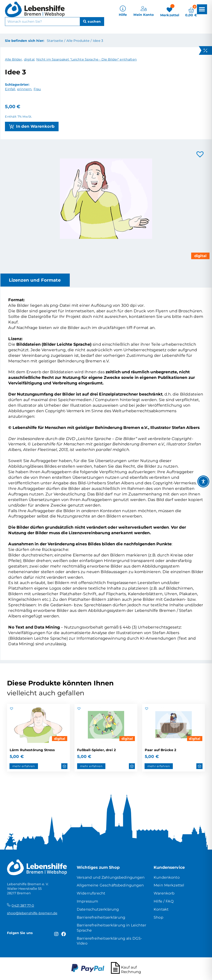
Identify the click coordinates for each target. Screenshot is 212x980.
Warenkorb (164, 893)
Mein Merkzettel (169, 885)
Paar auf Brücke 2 (161, 750)
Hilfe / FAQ (164, 901)
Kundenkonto (167, 877)
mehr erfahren (24, 766)
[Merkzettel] (170, 12)
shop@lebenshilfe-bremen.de (32, 913)
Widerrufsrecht (91, 893)
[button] (202, 9)
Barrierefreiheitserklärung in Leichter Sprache (111, 928)
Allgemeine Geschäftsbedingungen (110, 885)
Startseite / (56, 41)
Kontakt (161, 909)
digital (60, 739)
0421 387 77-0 (23, 905)
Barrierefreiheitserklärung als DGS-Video (110, 941)
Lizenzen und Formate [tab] (35, 280)
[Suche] (92, 22)
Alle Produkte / (79, 41)
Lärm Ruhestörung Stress (32, 750)
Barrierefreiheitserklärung (101, 917)
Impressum (87, 901)
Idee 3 (98, 41)
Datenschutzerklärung (98, 909)
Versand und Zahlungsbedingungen (111, 877)
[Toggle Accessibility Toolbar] (203, 481)
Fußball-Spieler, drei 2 (96, 750)
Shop (158, 917)
